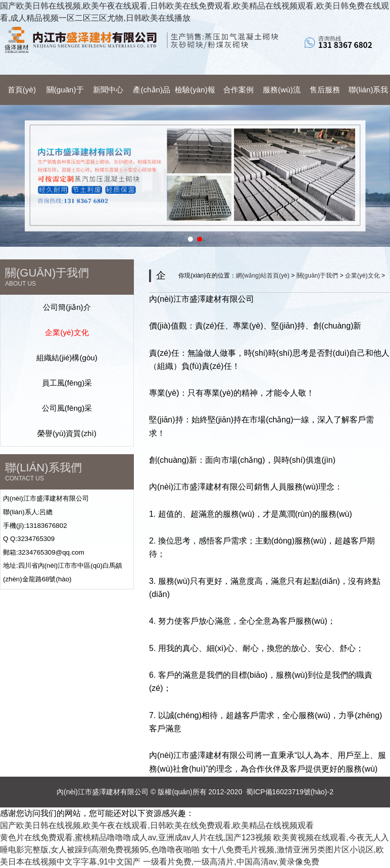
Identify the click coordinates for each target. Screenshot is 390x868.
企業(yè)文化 (67, 332)
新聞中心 (108, 90)
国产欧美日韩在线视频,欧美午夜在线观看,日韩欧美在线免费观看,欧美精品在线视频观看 (157, 825)
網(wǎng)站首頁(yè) (263, 276)
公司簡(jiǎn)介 (67, 307)
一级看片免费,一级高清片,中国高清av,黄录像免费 (231, 862)
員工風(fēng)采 (67, 383)
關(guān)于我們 (318, 276)
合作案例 (238, 90)
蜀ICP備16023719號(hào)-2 (290, 792)
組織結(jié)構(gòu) (67, 358)
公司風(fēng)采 (67, 408)
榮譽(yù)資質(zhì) (67, 433)
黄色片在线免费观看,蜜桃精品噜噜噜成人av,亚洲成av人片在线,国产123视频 (136, 837)
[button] (190, 239)
